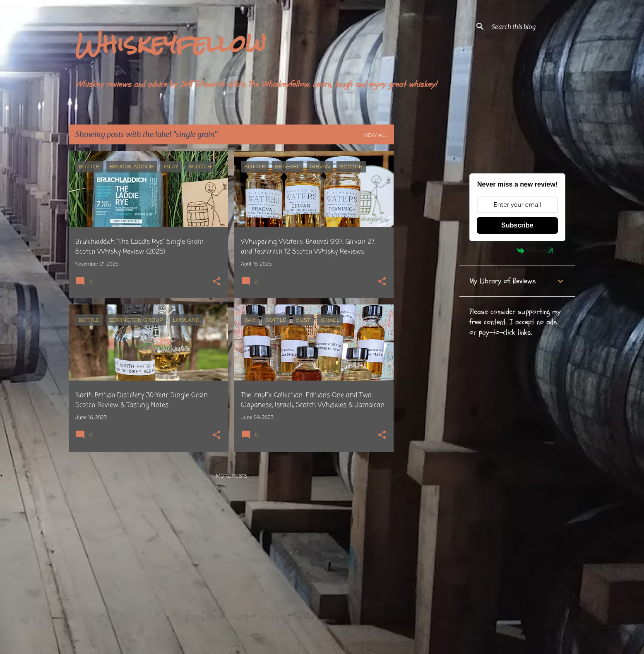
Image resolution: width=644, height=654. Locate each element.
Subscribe (517, 225)
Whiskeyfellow (171, 44)
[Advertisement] (427, 275)
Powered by (517, 250)
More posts (232, 477)
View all (376, 136)
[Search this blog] (532, 26)
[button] (216, 282)
